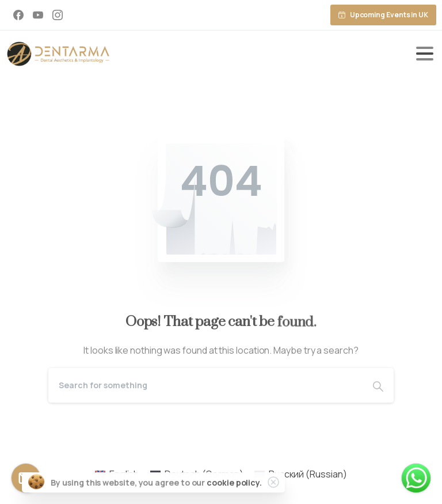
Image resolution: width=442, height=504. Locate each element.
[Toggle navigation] (425, 54)
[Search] (205, 385)
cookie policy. (234, 483)
